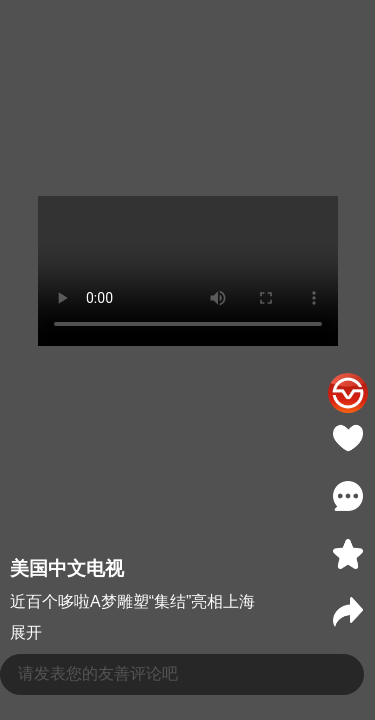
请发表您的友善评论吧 (98, 673)
